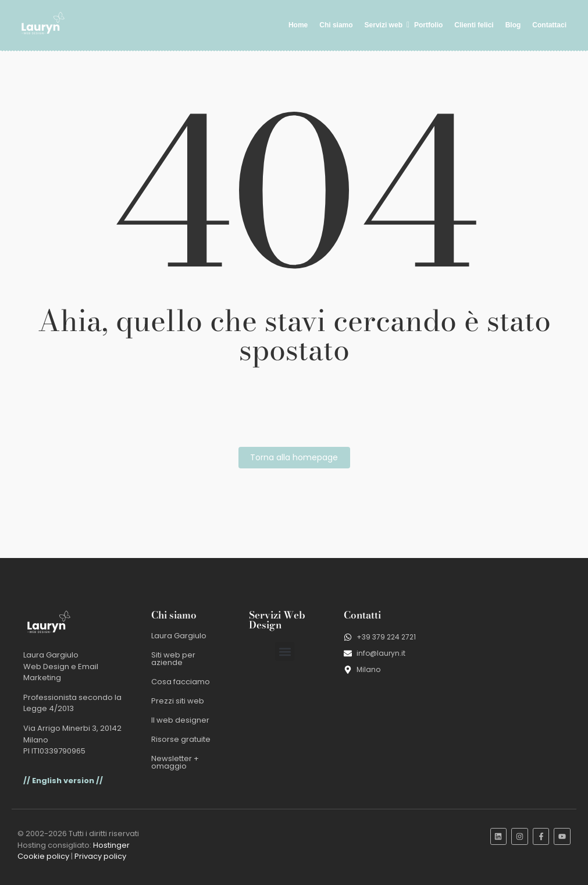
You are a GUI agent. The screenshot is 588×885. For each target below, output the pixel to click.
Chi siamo (336, 25)
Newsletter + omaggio (175, 762)
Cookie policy (43, 856)
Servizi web (386, 25)
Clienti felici (474, 25)
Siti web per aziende (173, 659)
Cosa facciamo (181, 682)
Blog (513, 25)
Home (298, 25)
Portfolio (428, 25)
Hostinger (111, 845)
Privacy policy (100, 856)
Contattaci (549, 25)
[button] (285, 651)
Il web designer (180, 720)
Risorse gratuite (181, 739)
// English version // (63, 781)
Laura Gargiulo (179, 636)
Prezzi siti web (178, 701)
